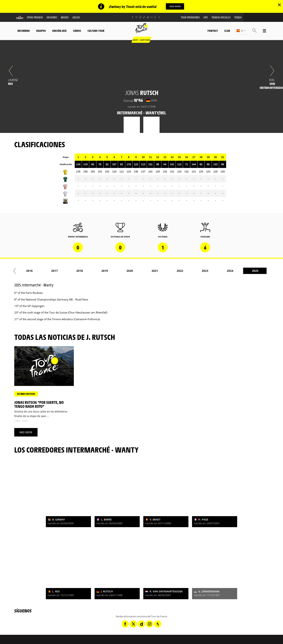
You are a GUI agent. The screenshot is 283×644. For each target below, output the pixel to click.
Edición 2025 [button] (59, 31)
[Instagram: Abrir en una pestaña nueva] (140, 17)
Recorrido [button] (24, 31)
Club (227, 31)
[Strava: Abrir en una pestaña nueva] (159, 17)
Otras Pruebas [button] (35, 17)
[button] (241, 31)
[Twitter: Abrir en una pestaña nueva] (136, 17)
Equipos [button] (41, 31)
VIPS (206, 17)
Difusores (52, 17)
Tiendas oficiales (221, 17)
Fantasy (213, 31)
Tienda (238, 17)
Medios (65, 17)
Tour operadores (190, 17)
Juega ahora (175, 6)
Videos (77, 31)
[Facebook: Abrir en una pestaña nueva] (133, 17)
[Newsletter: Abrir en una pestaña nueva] (152, 17)
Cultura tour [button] (96, 31)
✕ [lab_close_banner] (279, 5)
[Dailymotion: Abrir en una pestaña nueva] (148, 17)
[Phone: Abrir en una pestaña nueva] (155, 17)
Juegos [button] (76, 17)
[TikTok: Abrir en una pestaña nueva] (144, 17)
